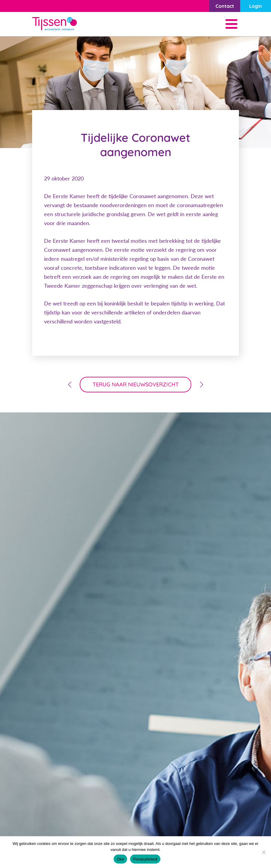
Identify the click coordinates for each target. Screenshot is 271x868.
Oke (120, 859)
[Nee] (264, 852)
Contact (225, 6)
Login (256, 6)
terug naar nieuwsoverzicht (136, 384)
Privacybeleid (145, 859)
